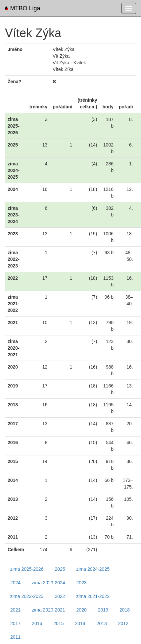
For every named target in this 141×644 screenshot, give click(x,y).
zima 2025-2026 (27, 569)
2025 (60, 569)
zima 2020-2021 (48, 610)
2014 (80, 623)
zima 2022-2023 (27, 596)
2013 (102, 623)
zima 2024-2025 (93, 569)
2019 (103, 610)
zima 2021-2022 (93, 596)
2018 (125, 610)
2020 (82, 610)
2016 (37, 623)
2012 (123, 623)
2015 (58, 623)
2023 (82, 583)
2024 (15, 583)
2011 (15, 637)
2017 (15, 623)
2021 (15, 610)
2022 (60, 596)
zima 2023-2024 (48, 583)
